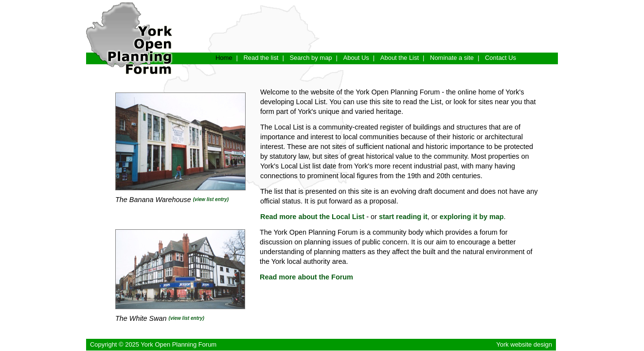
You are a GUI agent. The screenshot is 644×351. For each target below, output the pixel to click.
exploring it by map (472, 217)
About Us (356, 58)
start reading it (403, 217)
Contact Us (501, 58)
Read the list (261, 58)
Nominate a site (452, 58)
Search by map (311, 58)
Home (224, 58)
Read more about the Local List (312, 217)
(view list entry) (211, 199)
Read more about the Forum (306, 277)
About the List (400, 58)
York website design (524, 344)
